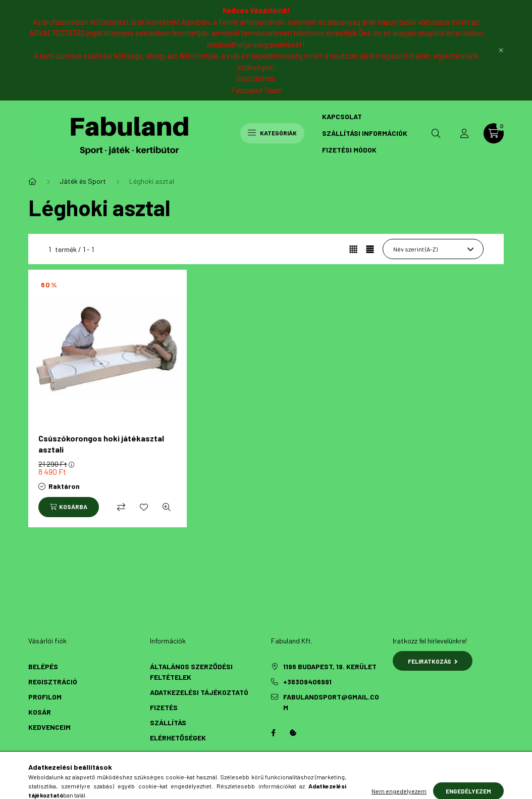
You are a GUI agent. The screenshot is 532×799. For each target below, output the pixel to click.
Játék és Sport (83, 181)
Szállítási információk (365, 133)
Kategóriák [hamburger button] (272, 133)
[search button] (436, 133)
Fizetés (164, 707)
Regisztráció (53, 682)
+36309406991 (307, 682)
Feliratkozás (433, 661)
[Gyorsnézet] (167, 507)
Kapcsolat (342, 116)
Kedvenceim (49, 727)
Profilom (45, 697)
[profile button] (464, 133)
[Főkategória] (32, 181)
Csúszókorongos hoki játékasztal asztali (101, 444)
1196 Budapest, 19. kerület (330, 666)
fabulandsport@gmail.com (331, 702)
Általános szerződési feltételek (191, 672)
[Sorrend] (433, 249)
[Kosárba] (69, 507)
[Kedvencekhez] (144, 507)
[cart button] (494, 133)
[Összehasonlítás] (121, 507)
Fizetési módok (349, 150)
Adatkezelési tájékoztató (199, 692)
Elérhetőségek (178, 738)
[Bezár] (501, 50)
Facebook (273, 733)
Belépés (43, 666)
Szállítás (168, 722)
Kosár (40, 712)
